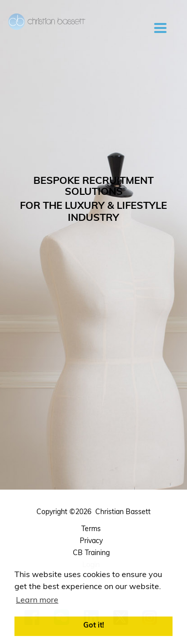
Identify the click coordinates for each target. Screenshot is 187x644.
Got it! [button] (94, 626)
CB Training (91, 553)
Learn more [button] (37, 601)
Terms (91, 529)
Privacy (91, 541)
